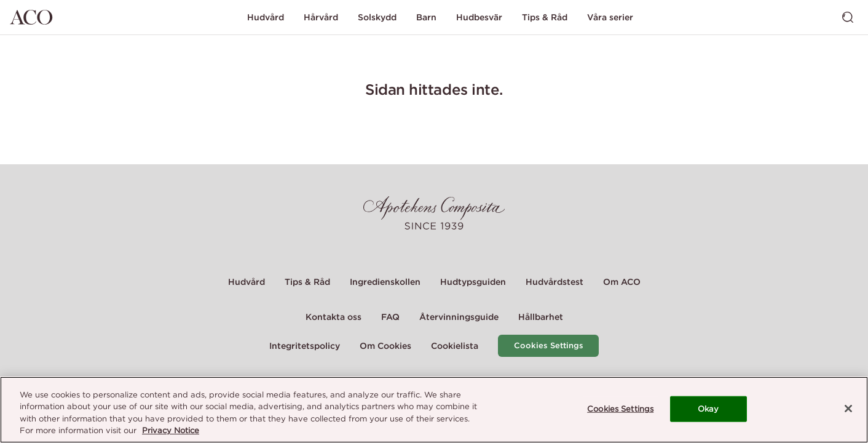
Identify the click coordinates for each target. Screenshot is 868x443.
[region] (434, 410)
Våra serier (610, 17)
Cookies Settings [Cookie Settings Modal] (549, 345)
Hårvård (321, 17)
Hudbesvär (479, 17)
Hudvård (266, 17)
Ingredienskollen (385, 282)
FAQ (390, 317)
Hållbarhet (541, 317)
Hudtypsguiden (473, 282)
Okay (708, 409)
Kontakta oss (333, 317)
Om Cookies (385, 346)
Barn (426, 17)
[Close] (848, 409)
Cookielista (455, 346)
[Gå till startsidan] (31, 17)
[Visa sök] (848, 17)
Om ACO (622, 282)
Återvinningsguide (459, 317)
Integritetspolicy (305, 346)
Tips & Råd (545, 17)
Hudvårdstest (554, 282)
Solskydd (377, 17)
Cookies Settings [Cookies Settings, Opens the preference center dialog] (620, 409)
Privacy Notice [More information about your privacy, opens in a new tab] (171, 430)
